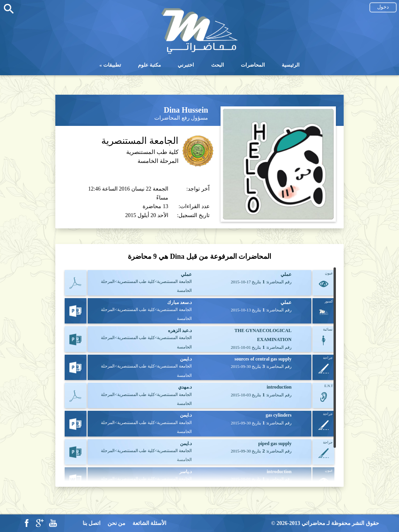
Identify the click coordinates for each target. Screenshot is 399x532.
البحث (218, 65)
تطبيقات (112, 65)
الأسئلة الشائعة (150, 523)
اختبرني (186, 65)
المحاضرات (253, 65)
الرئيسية (291, 65)
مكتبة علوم (149, 65)
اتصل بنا (92, 523)
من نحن (117, 523)
